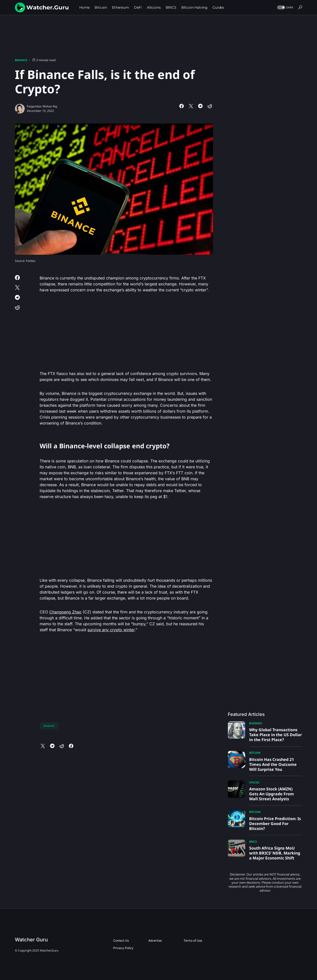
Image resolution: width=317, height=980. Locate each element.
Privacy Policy (123, 948)
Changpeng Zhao (65, 612)
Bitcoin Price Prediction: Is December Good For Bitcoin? (275, 824)
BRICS (253, 842)
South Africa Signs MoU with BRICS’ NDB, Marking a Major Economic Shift (275, 853)
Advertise (155, 941)
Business (256, 723)
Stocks (254, 782)
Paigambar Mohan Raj (42, 106)
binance (49, 726)
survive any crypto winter (111, 630)
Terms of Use (193, 941)
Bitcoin (255, 753)
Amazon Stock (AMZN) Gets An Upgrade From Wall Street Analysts (272, 794)
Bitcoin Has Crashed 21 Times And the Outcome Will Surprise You (273, 764)
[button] (285, 8)
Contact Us (121, 941)
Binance (21, 60)
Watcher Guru (31, 940)
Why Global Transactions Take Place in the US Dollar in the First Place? (276, 735)
